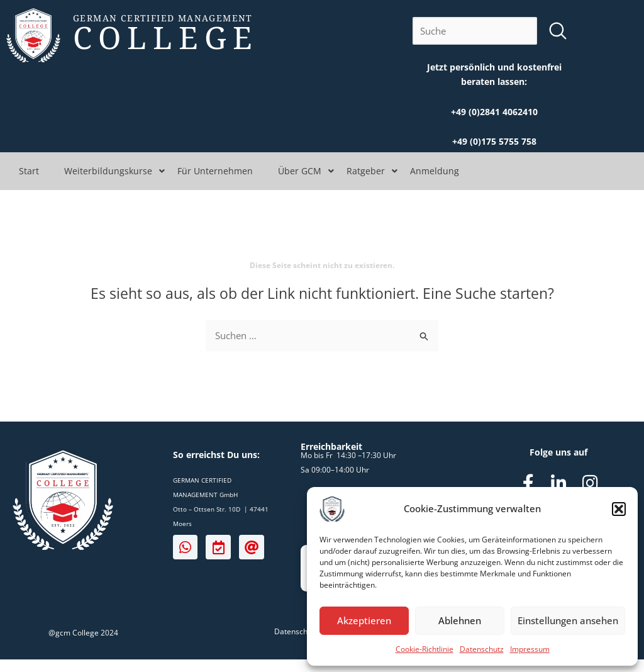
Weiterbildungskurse (108, 171)
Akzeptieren (364, 620)
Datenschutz (482, 649)
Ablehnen (460, 620)
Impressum (530, 649)
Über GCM (300, 171)
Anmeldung (435, 171)
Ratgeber (366, 171)
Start (29, 171)
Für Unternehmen (215, 171)
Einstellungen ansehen (568, 620)
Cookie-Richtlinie (425, 649)
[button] (619, 509)
